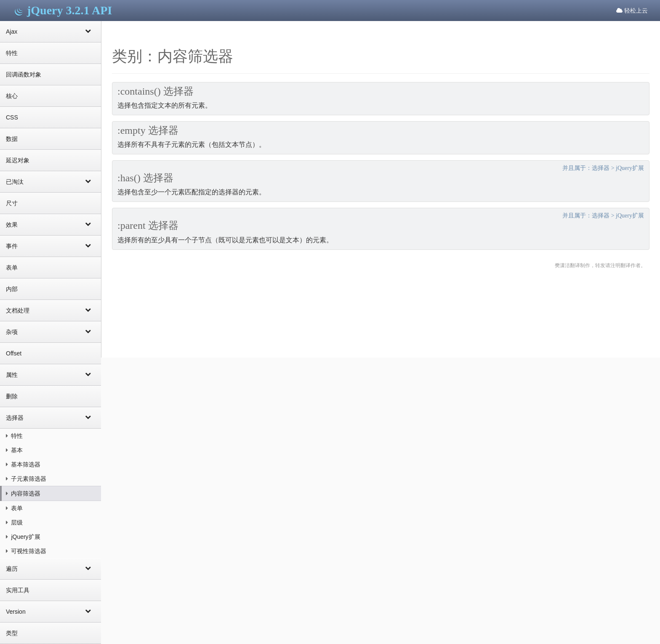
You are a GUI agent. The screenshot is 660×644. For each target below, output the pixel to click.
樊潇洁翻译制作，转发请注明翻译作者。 (600, 265)
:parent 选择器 (148, 225)
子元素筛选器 (26, 479)
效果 (51, 224)
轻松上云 (632, 11)
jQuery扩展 (23, 537)
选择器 (51, 417)
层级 (14, 522)
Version (51, 611)
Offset (14, 353)
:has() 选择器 (145, 178)
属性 (51, 374)
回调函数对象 (24, 74)
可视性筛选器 (26, 551)
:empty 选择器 (148, 130)
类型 (12, 633)
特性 (12, 53)
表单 (12, 268)
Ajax (51, 31)
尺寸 (12, 203)
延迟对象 (18, 160)
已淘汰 (51, 181)
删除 (12, 396)
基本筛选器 (23, 464)
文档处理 (51, 310)
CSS (12, 117)
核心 (12, 96)
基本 (14, 450)
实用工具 (18, 590)
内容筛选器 (23, 493)
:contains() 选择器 (156, 91)
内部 (12, 289)
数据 (12, 139)
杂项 (51, 331)
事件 (51, 246)
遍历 (51, 568)
